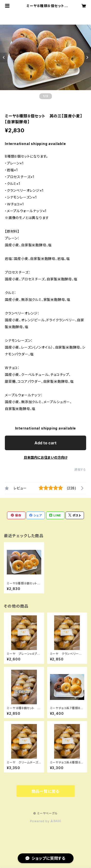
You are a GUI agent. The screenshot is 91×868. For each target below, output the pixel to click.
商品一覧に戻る (46, 791)
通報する (80, 470)
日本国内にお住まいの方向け (46, 457)
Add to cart (45, 443)
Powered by (46, 821)
